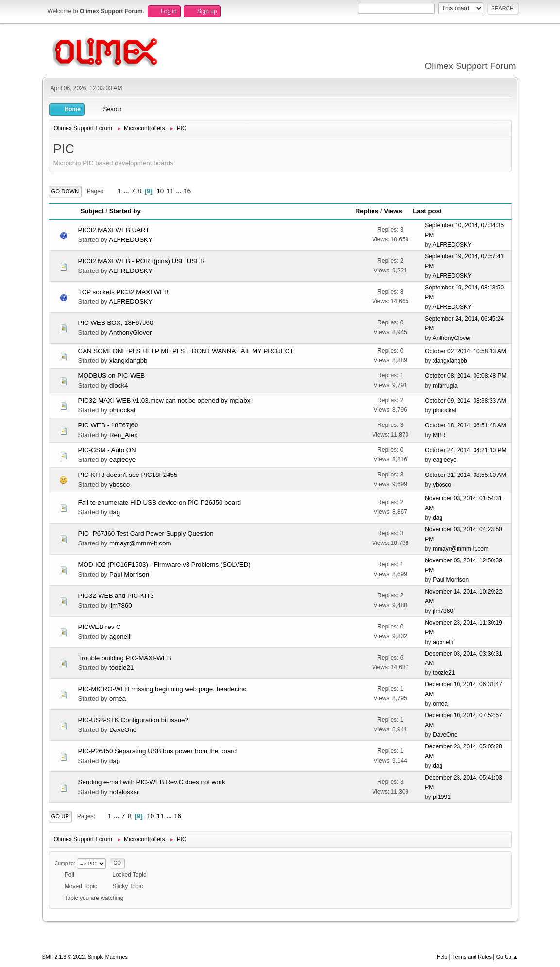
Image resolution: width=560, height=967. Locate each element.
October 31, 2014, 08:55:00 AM (466, 475)
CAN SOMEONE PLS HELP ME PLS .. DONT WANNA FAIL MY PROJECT (186, 351)
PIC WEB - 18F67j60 (108, 425)
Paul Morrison (129, 574)
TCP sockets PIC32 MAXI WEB (123, 292)
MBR (439, 435)
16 (187, 191)
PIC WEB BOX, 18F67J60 (116, 323)
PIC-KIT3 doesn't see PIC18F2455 (128, 475)
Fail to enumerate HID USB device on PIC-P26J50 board (160, 502)
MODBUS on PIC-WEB (112, 376)
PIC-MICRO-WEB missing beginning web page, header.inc (162, 689)
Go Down (65, 191)
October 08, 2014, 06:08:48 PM (466, 376)
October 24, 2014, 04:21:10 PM (466, 450)
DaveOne (123, 730)
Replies (367, 211)
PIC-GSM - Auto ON (107, 450)
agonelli (120, 636)
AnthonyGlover (130, 332)
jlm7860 (121, 605)
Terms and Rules (472, 957)
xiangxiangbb (128, 361)
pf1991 (442, 797)
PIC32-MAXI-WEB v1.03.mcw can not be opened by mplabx (164, 400)
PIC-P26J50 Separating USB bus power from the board (158, 751)
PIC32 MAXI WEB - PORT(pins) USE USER (142, 261)
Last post (432, 211)
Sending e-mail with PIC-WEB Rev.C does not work (152, 782)
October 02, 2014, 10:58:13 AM (466, 351)
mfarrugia (445, 386)
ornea (118, 699)
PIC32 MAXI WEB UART (114, 230)
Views (393, 211)
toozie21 (121, 668)
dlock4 (119, 385)
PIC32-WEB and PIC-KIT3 (116, 596)
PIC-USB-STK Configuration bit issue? (133, 720)
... (127, 191)
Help (442, 957)
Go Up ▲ (507, 957)
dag (115, 512)
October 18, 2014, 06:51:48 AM (466, 425)
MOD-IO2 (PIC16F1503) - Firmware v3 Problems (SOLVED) (164, 565)
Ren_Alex (123, 435)
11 (170, 191)
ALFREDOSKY (131, 240)
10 (160, 191)
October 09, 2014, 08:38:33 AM (466, 401)
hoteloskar (124, 792)
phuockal (122, 410)
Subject (92, 211)
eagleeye (122, 460)
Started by (125, 211)
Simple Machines (108, 957)
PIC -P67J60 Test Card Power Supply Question (146, 534)
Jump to (65, 863)
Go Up (60, 816)
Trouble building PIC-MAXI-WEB (125, 658)
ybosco (119, 484)
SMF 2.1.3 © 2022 (64, 957)
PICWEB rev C (100, 627)
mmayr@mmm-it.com (140, 543)
